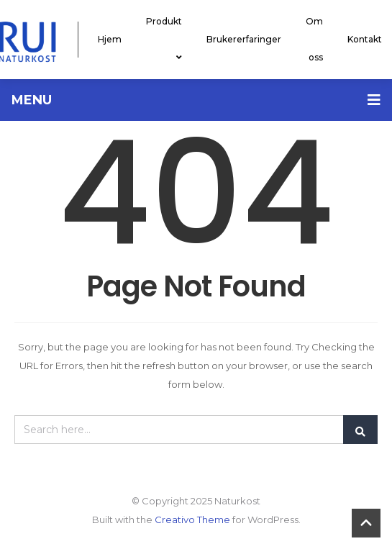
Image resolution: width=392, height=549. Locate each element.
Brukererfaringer (244, 39)
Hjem (110, 39)
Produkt (164, 39)
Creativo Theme (192, 519)
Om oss (314, 39)
